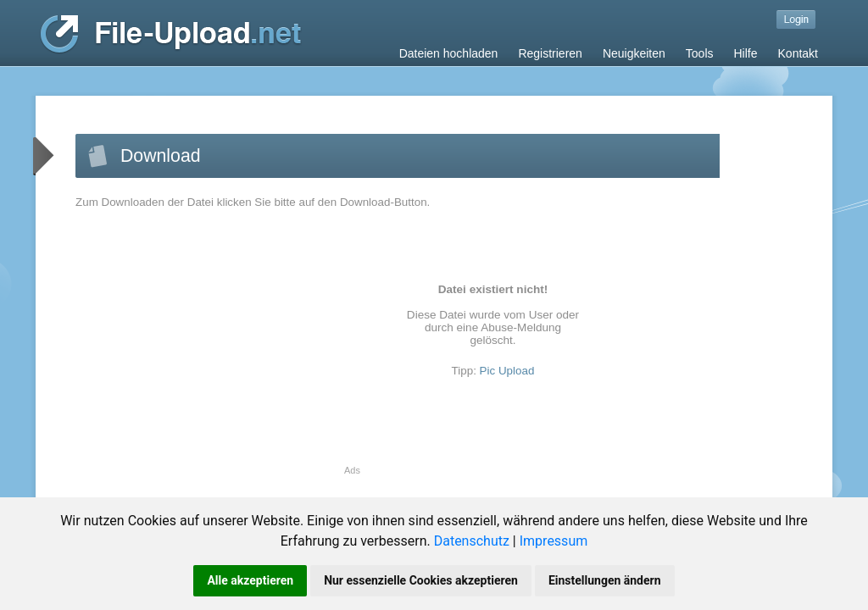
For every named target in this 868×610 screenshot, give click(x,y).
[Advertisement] (218, 347)
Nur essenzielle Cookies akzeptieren (421, 580)
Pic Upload (507, 371)
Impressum (554, 541)
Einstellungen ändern (605, 580)
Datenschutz (472, 541)
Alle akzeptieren (250, 580)
